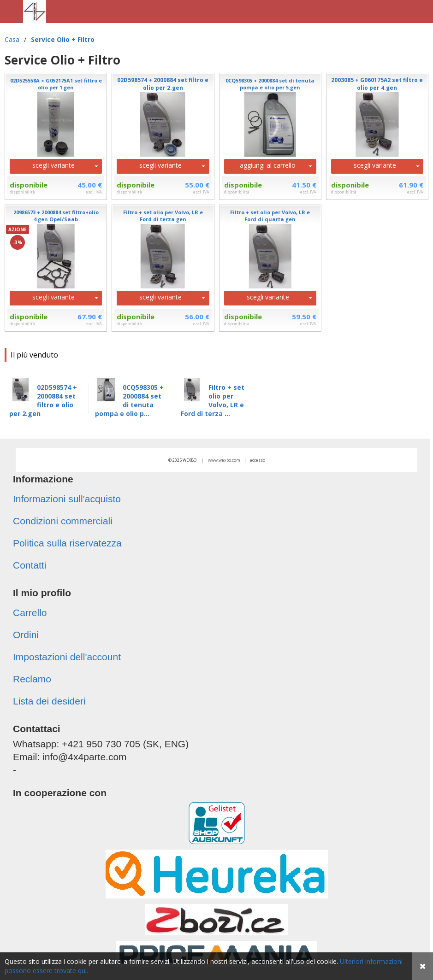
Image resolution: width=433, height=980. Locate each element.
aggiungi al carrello (268, 165)
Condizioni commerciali (63, 521)
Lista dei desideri (49, 701)
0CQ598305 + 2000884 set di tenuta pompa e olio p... (129, 400)
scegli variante (53, 165)
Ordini (26, 635)
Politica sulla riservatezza (67, 543)
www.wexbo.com (224, 460)
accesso (258, 460)
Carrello (30, 613)
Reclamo (32, 679)
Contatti (30, 565)
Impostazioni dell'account (67, 657)
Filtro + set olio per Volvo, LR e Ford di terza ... (213, 400)
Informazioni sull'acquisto (67, 499)
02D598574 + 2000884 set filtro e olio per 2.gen (43, 400)
